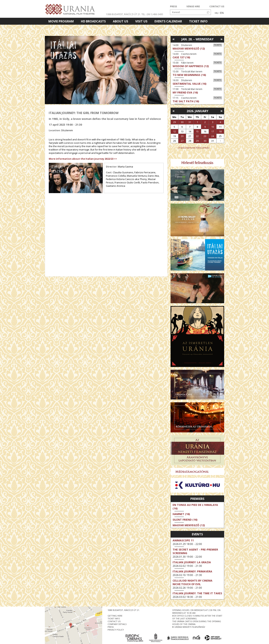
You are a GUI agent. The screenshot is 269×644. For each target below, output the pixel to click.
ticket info (114, 618)
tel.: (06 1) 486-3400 (152, 14)
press (111, 627)
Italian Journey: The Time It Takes (197, 593)
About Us (120, 21)
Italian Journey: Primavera (192, 571)
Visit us (141, 21)
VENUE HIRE (193, 6)
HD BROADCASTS (93, 21)
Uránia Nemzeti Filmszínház (194, 148)
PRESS (173, 6)
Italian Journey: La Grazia (192, 562)
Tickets (218, 45)
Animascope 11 (183, 540)
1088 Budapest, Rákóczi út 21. (123, 14)
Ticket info (198, 21)
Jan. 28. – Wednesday (197, 39)
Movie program (61, 21)
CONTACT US (217, 6)
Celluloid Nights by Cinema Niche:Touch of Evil (193, 582)
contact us (114, 621)
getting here (115, 616)
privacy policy (116, 630)
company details (117, 624)
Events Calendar (168, 21)
